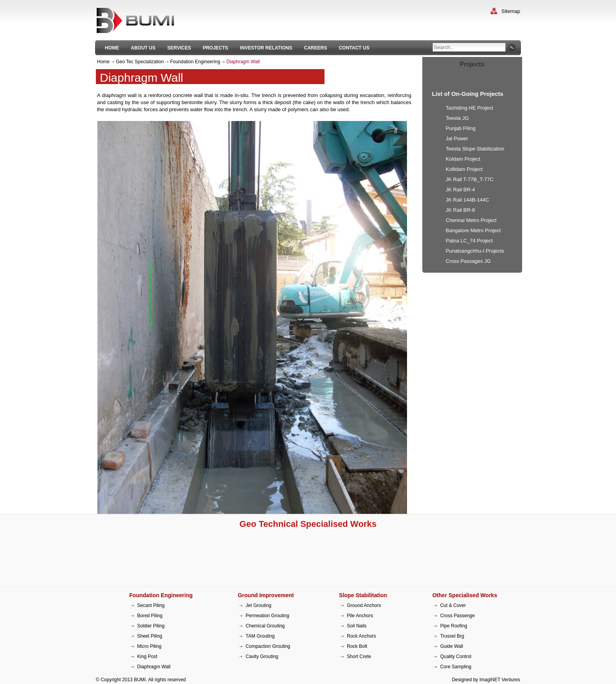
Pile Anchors (360, 616)
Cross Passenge (457, 616)
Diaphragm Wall (154, 667)
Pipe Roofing (454, 626)
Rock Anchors (361, 636)
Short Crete (359, 656)
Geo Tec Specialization (140, 62)
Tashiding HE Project (470, 108)
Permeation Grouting (267, 616)
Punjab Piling (461, 128)
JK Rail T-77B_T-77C (470, 179)
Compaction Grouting (268, 646)
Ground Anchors (364, 605)
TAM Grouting (260, 636)
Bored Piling (150, 616)
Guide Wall (451, 646)
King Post (147, 656)
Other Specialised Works (465, 595)
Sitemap (511, 11)
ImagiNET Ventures (500, 680)
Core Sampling (456, 667)
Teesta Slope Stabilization (475, 149)
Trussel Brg (452, 636)
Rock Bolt (357, 646)
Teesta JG (457, 118)
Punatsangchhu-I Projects (475, 251)
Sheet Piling (150, 636)
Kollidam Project (464, 169)
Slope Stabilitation (363, 595)
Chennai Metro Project (471, 220)
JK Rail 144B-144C (468, 200)
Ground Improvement (266, 595)
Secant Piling (151, 605)
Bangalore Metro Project (473, 230)
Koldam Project (463, 159)
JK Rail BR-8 (460, 210)
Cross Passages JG (468, 261)
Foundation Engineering (195, 62)
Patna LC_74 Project (469, 241)
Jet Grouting (258, 605)
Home (103, 62)
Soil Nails (357, 626)
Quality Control (456, 656)
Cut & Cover (453, 605)
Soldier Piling (151, 626)
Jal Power (457, 138)
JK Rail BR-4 (460, 190)
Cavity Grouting (262, 656)
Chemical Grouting (265, 626)
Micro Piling (149, 646)
